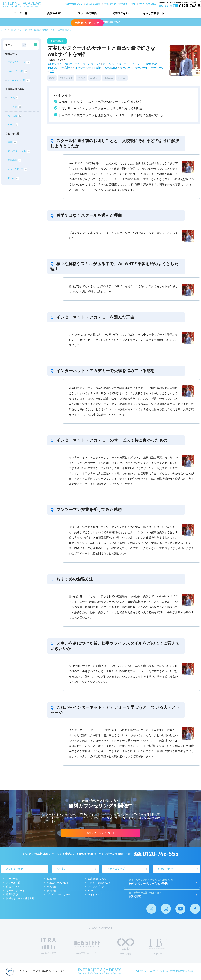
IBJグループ (159, 947)
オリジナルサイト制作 (88, 68)
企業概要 (52, 879)
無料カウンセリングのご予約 (162, 882)
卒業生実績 (12, 895)
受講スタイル (120, 13)
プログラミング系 (19, 62)
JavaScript (111, 68)
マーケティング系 (19, 81)
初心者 (13, 178)
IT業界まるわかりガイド (100, 883)
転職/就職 (15, 160)
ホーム (4, 30)
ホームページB (112, 64)
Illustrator (53, 68)
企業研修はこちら (74, 4)
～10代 (13, 98)
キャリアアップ (18, 169)
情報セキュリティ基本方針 (20, 899)
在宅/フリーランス (19, 151)
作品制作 (67, 68)
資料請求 (123, 4)
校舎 (133, 4)
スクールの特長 (87, 13)
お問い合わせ (109, 4)
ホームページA (91, 64)
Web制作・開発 (48, 947)
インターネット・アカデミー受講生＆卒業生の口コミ (32, 30)
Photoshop (151, 64)
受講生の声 (54, 13)
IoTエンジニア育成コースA (63, 64)
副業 (12, 142)
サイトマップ (95, 895)
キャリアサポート (153, 13)
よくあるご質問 (93, 4)
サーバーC (157, 68)
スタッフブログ (96, 887)
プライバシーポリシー (59, 895)
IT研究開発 (126, 947)
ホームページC (133, 64)
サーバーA (126, 68)
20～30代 (15, 107)
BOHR (91, 891)
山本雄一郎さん (64, 30)
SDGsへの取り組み (147, 4)
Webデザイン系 (18, 72)
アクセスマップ (116, 869)
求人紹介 (52, 887)
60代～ (13, 125)
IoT (52, 71)
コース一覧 (21, 13)
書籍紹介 (52, 891)
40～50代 (15, 116)
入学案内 (62, 869)
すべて (16, 45)
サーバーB (141, 68)
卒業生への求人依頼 (58, 883)
